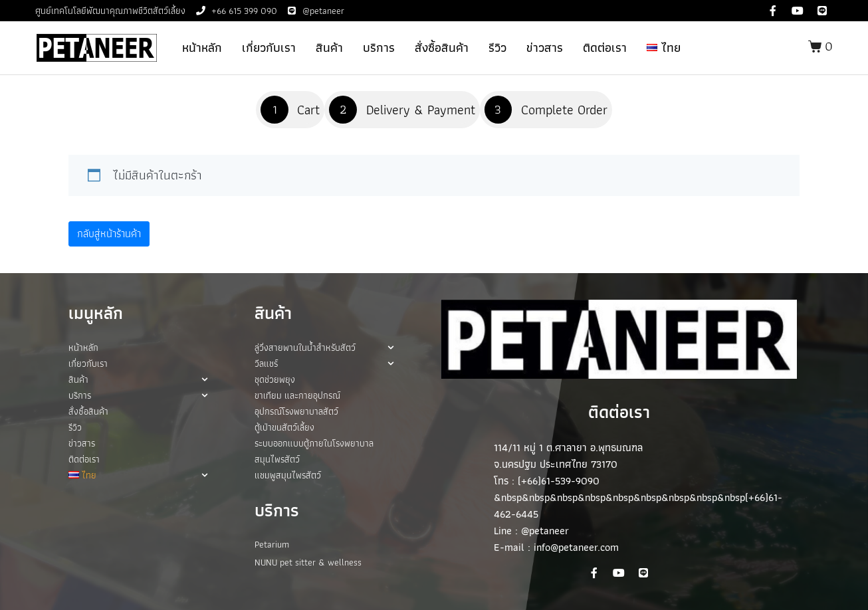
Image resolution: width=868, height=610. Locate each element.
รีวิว (497, 48)
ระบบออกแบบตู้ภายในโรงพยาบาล (314, 443)
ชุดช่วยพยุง (275, 379)
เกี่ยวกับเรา (269, 48)
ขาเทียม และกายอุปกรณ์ (297, 395)
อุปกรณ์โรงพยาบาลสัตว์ (296, 411)
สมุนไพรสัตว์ (277, 459)
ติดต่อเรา (605, 48)
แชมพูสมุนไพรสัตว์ (288, 475)
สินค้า (329, 48)
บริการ (379, 48)
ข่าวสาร (545, 48)
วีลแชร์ (324, 363)
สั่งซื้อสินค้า (442, 48)
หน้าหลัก (202, 48)
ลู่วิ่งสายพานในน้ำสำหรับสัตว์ (324, 348)
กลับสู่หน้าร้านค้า (109, 234)
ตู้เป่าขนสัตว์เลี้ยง (284, 427)
